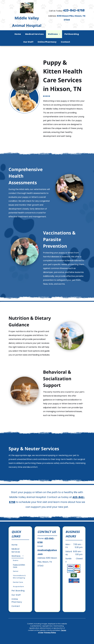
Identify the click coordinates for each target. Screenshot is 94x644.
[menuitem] (18, 34)
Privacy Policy (50, 632)
